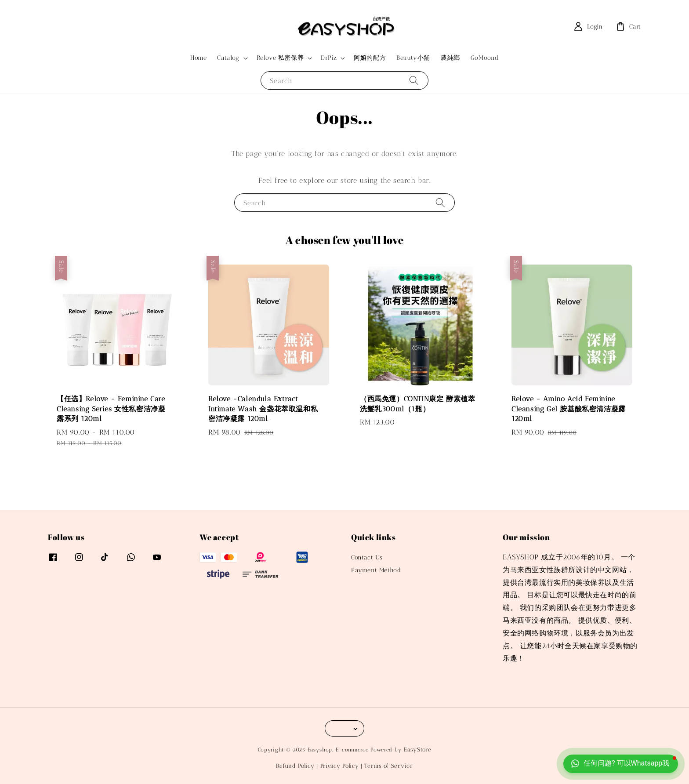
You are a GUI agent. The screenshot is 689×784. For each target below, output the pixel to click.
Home (198, 58)
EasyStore (417, 750)
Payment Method (376, 570)
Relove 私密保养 (280, 58)
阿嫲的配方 (370, 58)
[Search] (414, 80)
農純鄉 (450, 58)
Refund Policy (295, 766)
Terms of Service (388, 766)
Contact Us (367, 557)
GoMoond (485, 58)
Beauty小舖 (413, 58)
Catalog (228, 58)
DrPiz (329, 58)
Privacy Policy (340, 766)
